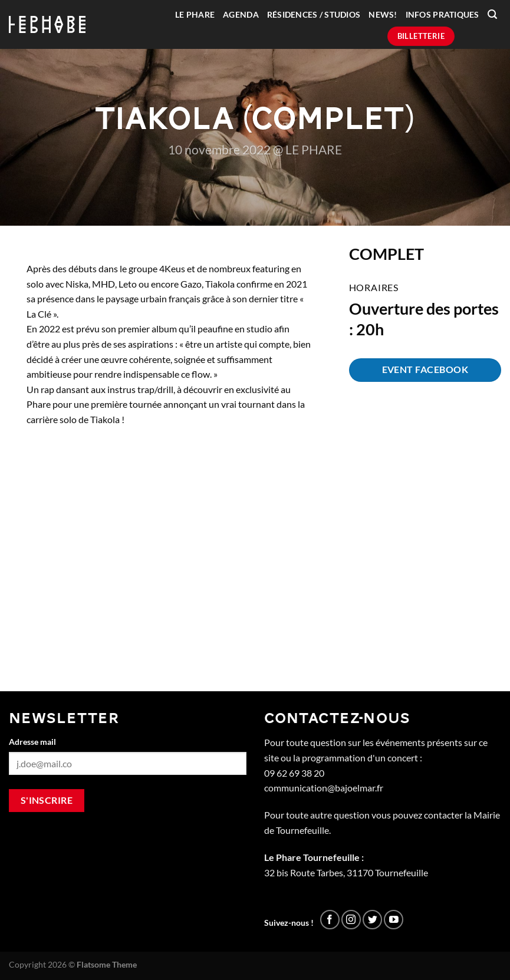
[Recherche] (492, 14)
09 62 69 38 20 (294, 773)
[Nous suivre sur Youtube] (394, 920)
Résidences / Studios (314, 15)
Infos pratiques (442, 15)
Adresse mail (32, 742)
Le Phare (195, 15)
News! (383, 15)
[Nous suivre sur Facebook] (330, 920)
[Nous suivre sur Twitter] (372, 920)
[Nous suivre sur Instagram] (351, 920)
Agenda (241, 15)
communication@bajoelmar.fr (324, 788)
